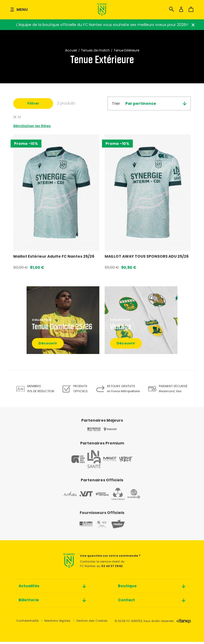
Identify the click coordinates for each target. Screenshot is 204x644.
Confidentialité (27, 623)
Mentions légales (57, 623)
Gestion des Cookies (92, 623)
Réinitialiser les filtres (32, 128)
